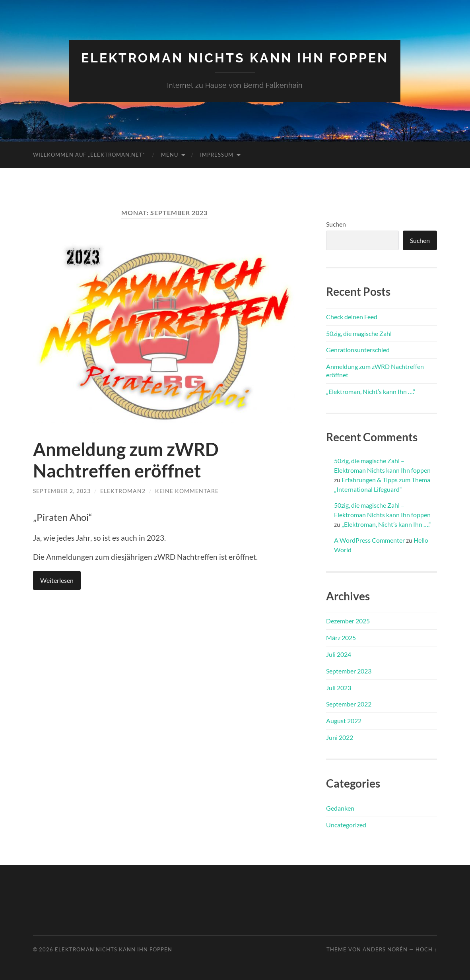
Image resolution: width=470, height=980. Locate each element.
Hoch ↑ (426, 949)
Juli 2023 (339, 688)
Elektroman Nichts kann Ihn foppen (235, 58)
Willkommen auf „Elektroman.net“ (89, 155)
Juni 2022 (340, 737)
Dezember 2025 (348, 621)
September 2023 (349, 671)
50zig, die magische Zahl (359, 333)
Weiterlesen (57, 580)
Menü (170, 155)
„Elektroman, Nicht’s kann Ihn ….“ (371, 391)
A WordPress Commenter (369, 540)
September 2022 (349, 704)
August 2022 (344, 721)
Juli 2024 (339, 654)
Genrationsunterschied (358, 350)
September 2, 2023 (62, 491)
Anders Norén (385, 949)
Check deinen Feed (352, 317)
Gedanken (340, 808)
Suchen (336, 224)
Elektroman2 (123, 491)
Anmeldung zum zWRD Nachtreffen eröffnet (126, 460)
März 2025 (341, 637)
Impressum (217, 155)
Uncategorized (346, 825)
